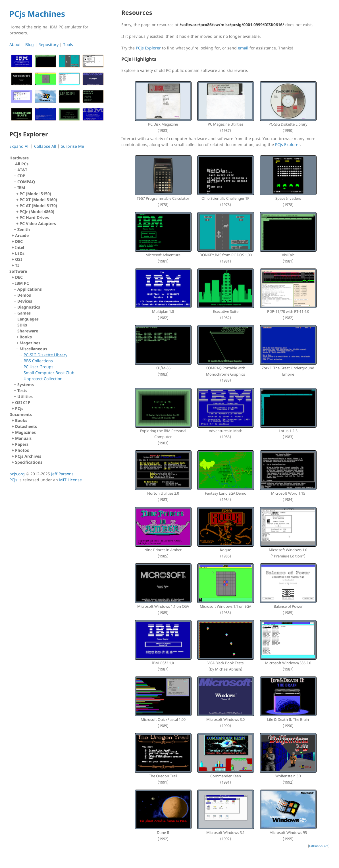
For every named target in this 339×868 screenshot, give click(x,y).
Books (26, 337)
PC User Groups (39, 367)
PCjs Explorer (148, 48)
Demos (24, 295)
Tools (68, 44)
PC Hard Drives (34, 217)
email (243, 48)
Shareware (60, 355)
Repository (48, 44)
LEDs (20, 253)
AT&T (22, 170)
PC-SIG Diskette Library (45, 355)
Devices (25, 301)
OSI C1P (23, 402)
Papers (22, 444)
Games (24, 313)
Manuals (23, 438)
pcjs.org (17, 474)
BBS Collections (38, 361)
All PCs (59, 197)
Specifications (29, 462)
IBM (60, 206)
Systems (26, 385)
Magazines (30, 343)
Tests (22, 391)
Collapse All (45, 146)
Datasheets (26, 426)
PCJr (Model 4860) (37, 212)
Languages (28, 319)
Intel (20, 247)
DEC (19, 241)
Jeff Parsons (62, 474)
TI (17, 265)
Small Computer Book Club (49, 373)
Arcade (22, 235)
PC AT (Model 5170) (38, 206)
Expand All (19, 146)
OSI (18, 259)
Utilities (25, 396)
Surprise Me (72, 146)
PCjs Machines (37, 14)
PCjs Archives (28, 456)
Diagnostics (29, 307)
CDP (21, 176)
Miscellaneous (61, 364)
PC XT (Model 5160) (38, 200)
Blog (30, 44)
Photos (22, 450)
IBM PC (59, 340)
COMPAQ (26, 182)
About (15, 44)
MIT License (70, 480)
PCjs (19, 408)
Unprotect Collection (43, 379)
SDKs (22, 325)
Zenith (24, 229)
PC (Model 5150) (35, 194)
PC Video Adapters (38, 223)
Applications (30, 289)
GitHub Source (319, 846)
